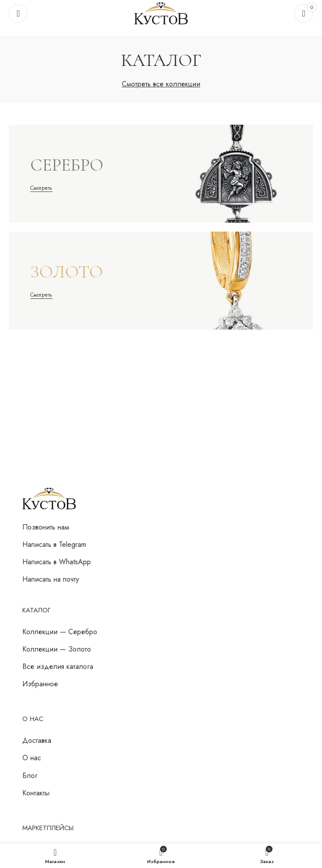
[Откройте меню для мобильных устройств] (18, 13)
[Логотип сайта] (161, 13)
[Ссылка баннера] (161, 174)
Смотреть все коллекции (161, 84)
